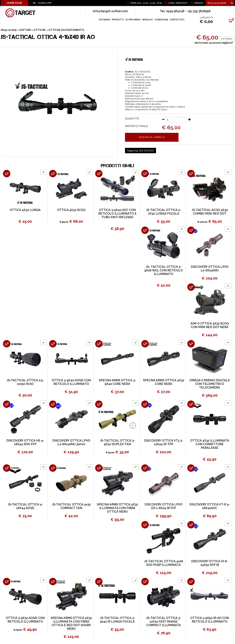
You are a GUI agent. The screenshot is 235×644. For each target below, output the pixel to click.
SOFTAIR (25, 30)
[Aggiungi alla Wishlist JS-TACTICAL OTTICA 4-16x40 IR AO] (141, 151)
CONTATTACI (177, 20)
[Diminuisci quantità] (163, 119)
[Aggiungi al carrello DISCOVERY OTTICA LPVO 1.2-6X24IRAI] (191, 230)
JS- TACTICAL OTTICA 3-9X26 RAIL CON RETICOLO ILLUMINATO (164, 270)
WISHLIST (199, 3)
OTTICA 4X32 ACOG (71, 210)
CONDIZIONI (161, 20)
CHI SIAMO (104, 20)
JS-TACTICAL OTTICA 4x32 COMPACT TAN (71, 506)
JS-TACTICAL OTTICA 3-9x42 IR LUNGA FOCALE (117, 620)
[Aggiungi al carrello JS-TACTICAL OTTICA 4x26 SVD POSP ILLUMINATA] (145, 525)
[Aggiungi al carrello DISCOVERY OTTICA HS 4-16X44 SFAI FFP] (7, 404)
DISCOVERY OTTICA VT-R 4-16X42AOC (210, 506)
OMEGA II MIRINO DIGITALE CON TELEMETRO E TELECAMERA (210, 384)
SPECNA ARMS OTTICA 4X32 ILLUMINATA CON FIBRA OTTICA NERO (117, 508)
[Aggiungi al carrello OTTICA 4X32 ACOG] (53, 174)
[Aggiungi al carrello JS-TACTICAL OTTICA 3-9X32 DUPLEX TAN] (99, 404)
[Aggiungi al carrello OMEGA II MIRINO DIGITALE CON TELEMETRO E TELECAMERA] (191, 344)
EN (34, 3)
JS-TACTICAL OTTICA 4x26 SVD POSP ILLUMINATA (164, 563)
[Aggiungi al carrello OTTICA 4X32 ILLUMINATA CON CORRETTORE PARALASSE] (191, 404)
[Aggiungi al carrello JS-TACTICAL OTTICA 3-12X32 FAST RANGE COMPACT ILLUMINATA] (145, 582)
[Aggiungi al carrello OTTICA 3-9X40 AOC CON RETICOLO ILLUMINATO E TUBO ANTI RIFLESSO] (99, 174)
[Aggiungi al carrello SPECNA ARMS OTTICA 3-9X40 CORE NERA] (99, 344)
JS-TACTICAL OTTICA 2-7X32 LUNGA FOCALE (164, 212)
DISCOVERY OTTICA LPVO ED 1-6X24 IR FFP (164, 506)
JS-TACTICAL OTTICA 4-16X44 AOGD (25, 506)
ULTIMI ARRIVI (133, 20)
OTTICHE (40, 30)
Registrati (182, 3)
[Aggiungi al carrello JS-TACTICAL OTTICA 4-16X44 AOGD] (7, 468)
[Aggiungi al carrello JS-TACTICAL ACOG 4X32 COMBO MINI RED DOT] (191, 174)
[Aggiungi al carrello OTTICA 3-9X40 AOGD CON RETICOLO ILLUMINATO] (53, 344)
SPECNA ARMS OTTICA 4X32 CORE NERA (164, 382)
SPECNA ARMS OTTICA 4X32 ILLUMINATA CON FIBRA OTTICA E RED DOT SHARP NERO (71, 623)
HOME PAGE (14, 3)
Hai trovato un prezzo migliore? (214, 43)
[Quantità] (176, 120)
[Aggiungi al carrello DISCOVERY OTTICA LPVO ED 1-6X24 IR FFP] (145, 468)
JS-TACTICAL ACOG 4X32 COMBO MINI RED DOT (210, 212)
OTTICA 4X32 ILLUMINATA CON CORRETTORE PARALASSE (210, 444)
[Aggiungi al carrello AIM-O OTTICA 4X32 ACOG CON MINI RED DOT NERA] (191, 287)
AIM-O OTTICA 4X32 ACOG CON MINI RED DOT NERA (210, 325)
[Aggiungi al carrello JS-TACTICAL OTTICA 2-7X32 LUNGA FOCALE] (145, 174)
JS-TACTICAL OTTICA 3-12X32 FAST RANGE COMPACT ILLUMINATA (164, 622)
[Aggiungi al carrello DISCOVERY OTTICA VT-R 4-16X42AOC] (191, 468)
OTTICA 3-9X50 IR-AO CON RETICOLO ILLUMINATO (210, 620)
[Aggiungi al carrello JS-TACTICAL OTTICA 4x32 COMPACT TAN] (53, 468)
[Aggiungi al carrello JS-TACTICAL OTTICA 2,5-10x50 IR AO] (7, 344)
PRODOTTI (118, 20)
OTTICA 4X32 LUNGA (25, 210)
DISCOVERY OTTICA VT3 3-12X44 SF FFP (164, 442)
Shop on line (9, 30)
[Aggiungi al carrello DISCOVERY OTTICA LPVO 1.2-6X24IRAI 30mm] (53, 404)
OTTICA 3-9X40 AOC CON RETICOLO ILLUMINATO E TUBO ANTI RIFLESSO (117, 214)
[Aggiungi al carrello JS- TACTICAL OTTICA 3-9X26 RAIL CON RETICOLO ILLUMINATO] (145, 230)
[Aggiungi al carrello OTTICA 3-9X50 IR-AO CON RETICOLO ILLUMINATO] (191, 582)
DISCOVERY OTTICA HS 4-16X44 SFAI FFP (25, 442)
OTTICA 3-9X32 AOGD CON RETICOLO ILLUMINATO (25, 620)
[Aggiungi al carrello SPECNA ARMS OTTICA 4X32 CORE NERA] (145, 344)
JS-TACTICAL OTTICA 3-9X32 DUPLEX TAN (117, 442)
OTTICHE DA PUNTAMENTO (66, 30)
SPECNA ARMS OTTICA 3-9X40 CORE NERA (117, 382)
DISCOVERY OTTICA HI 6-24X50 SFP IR (210, 563)
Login (171, 3)
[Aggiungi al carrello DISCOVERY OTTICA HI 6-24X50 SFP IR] (191, 525)
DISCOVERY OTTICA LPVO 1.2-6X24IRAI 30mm (71, 442)
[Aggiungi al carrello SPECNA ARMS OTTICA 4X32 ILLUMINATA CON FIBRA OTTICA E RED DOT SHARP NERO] (53, 582)
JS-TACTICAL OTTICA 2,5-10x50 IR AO (25, 382)
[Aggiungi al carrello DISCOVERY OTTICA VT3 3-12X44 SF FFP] (145, 404)
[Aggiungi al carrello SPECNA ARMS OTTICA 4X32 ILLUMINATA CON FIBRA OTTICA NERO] (99, 468)
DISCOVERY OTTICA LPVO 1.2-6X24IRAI (210, 269)
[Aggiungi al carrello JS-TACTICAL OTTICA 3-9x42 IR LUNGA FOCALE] (99, 582)
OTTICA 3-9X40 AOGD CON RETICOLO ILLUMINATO (71, 382)
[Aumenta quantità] (190, 119)
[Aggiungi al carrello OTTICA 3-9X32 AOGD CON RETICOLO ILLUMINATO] (7, 582)
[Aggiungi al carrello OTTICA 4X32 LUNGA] (7, 174)
